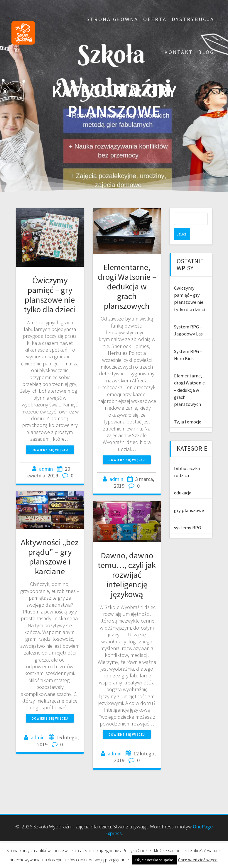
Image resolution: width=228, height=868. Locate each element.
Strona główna (112, 19)
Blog (206, 52)
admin (46, 469)
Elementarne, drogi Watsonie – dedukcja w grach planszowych (127, 286)
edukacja (183, 480)
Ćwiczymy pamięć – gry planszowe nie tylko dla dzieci (50, 295)
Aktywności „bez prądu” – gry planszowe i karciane (50, 557)
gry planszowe (189, 498)
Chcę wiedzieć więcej (198, 860)
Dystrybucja (193, 19)
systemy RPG (188, 515)
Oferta (155, 19)
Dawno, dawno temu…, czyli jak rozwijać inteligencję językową (127, 575)
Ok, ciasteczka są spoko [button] (154, 860)
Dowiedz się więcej (50, 450)
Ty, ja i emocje (188, 409)
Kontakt (179, 52)
